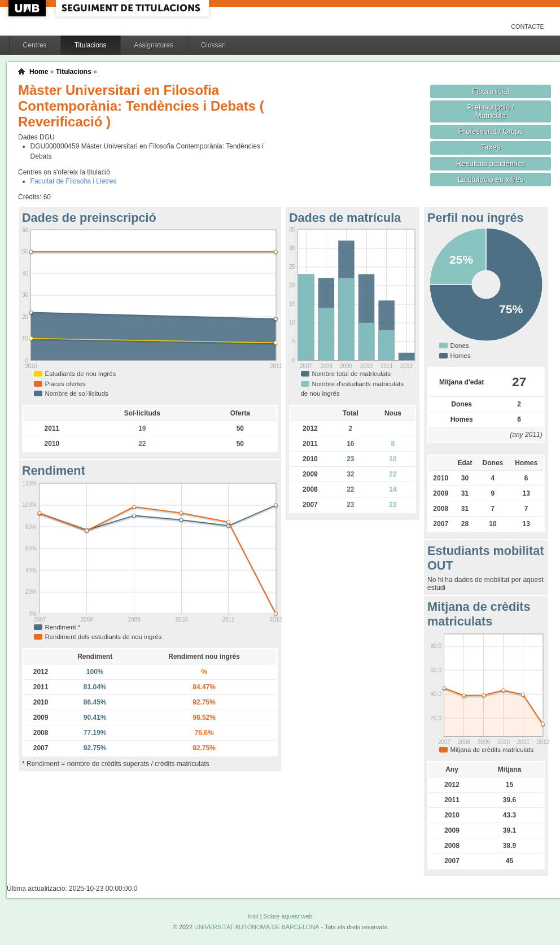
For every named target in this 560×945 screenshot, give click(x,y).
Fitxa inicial (490, 91)
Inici (253, 916)
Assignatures (154, 45)
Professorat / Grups (491, 131)
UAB (28, 8)
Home (39, 72)
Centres (35, 45)
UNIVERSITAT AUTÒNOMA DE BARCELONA (257, 927)
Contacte (528, 27)
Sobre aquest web (288, 916)
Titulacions (91, 45)
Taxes (491, 147)
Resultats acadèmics (491, 163)
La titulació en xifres (491, 179)
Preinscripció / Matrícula (491, 111)
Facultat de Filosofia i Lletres (74, 181)
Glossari (213, 45)
